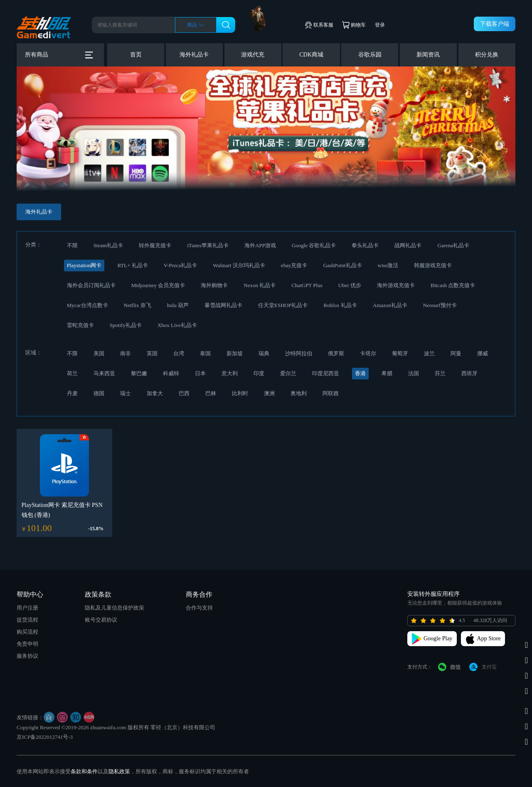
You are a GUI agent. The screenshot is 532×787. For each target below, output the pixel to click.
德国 (99, 393)
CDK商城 (311, 55)
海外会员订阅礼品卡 (91, 285)
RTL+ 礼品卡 (132, 265)
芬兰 (440, 373)
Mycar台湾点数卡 (87, 305)
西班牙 (469, 373)
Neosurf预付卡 (440, 305)
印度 (259, 373)
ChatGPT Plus (307, 285)
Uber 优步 (350, 285)
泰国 (205, 353)
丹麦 (72, 393)
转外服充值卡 (155, 245)
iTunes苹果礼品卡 (208, 245)
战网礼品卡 (408, 245)
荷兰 (72, 373)
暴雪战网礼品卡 (223, 305)
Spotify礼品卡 (126, 325)
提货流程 (27, 620)
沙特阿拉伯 (299, 353)
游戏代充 (253, 55)
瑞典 (264, 353)
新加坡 (235, 353)
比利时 (240, 393)
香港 (360, 373)
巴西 (184, 393)
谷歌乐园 (370, 55)
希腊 (387, 373)
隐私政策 (119, 771)
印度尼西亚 (326, 373)
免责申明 (27, 644)
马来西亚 (104, 373)
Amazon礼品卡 (390, 305)
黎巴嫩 (139, 373)
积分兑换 (487, 55)
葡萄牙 (400, 353)
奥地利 (299, 393)
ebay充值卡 (294, 265)
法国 (414, 373)
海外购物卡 (214, 285)
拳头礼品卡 (365, 245)
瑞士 (126, 393)
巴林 (211, 393)
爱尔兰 (288, 373)
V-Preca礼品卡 (180, 265)
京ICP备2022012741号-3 (45, 737)
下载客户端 (495, 24)
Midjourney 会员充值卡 (158, 285)
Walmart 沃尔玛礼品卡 (239, 265)
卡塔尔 (368, 353)
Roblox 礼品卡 (340, 305)
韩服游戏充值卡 (433, 265)
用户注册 (27, 608)
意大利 (230, 373)
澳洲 (269, 393)
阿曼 (456, 353)
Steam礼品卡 (108, 245)
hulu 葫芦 (178, 305)
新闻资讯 (428, 55)
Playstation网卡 (84, 265)
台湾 (179, 353)
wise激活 (388, 265)
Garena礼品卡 (453, 245)
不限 (72, 245)
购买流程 (27, 632)
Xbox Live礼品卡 (177, 325)
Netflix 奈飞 (138, 305)
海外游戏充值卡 (396, 285)
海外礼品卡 (194, 55)
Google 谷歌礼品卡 (314, 245)
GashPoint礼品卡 (342, 265)
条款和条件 (84, 771)
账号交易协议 (101, 620)
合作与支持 (199, 608)
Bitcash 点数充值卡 (453, 285)
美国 (99, 353)
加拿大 (155, 393)
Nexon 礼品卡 (260, 285)
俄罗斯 (336, 353)
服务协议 (27, 656)
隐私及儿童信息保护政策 (115, 608)
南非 (126, 353)
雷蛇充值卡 (80, 325)
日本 (200, 373)
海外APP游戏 (260, 245)
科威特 (171, 373)
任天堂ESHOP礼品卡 (283, 305)
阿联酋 (331, 393)
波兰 (429, 353)
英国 (152, 353)
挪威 (483, 353)
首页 (136, 55)
